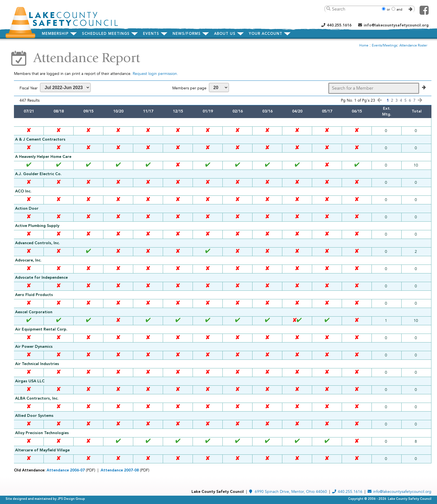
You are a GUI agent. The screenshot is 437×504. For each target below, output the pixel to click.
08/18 (59, 111)
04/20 (297, 111)
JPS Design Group (71, 499)
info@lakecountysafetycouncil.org (393, 25)
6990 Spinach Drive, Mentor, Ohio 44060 (288, 492)
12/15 (178, 111)
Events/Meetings (384, 46)
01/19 (208, 111)
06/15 (357, 111)
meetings (106, 34)
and (399, 10)
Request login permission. (155, 74)
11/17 (148, 111)
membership (55, 34)
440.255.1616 (336, 25)
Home (364, 46)
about (225, 34)
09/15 (88, 111)
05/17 (327, 111)
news (187, 34)
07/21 (29, 111)
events (151, 34)
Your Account (266, 34)
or (388, 10)
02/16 (238, 111)
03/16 (267, 111)
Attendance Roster (413, 46)
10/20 (118, 111)
